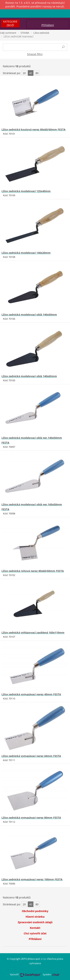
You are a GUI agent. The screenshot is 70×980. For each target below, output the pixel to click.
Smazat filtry (35, 54)
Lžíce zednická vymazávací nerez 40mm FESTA (31, 694)
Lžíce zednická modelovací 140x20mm (26, 253)
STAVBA (25, 33)
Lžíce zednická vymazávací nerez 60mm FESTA (31, 756)
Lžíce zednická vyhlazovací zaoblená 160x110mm (33, 633)
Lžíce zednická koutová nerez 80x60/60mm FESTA (34, 129)
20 (24, 73)
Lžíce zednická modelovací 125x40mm (26, 191)
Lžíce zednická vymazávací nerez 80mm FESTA (31, 818)
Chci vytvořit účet (35, 933)
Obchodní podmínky (35, 911)
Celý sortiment (8, 33)
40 (31, 73)
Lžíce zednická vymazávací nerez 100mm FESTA (32, 879)
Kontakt (35, 928)
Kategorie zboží (10, 23)
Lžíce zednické (41, 33)
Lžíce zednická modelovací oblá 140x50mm (29, 315)
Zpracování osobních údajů (35, 922)
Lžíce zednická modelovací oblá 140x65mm (29, 376)
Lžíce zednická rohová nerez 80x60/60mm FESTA (33, 571)
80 (37, 73)
